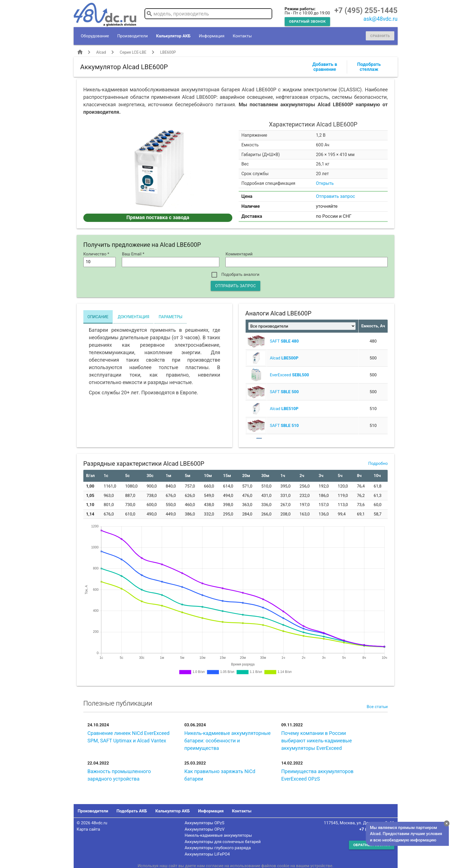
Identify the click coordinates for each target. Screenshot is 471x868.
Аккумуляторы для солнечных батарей (223, 842)
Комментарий (239, 254)
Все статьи (377, 707)
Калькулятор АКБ (173, 36)
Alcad (101, 52)
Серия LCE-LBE (133, 52)
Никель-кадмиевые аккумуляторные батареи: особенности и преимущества (228, 741)
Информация (212, 36)
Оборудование (95, 36)
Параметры (171, 317)
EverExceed (289, 375)
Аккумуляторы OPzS (204, 823)
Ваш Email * (133, 254)
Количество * (96, 254)
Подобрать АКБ (132, 811)
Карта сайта (88, 829)
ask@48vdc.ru (380, 19)
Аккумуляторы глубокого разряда (218, 848)
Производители (133, 36)
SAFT (284, 341)
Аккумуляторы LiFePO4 (207, 854)
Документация (133, 317)
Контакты (242, 36)
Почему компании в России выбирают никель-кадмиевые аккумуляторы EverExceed (317, 741)
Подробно (378, 463)
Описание (98, 317)
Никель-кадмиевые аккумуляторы (218, 835)
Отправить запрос (335, 196)
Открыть (325, 183)
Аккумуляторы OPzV (205, 829)
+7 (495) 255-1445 (366, 11)
